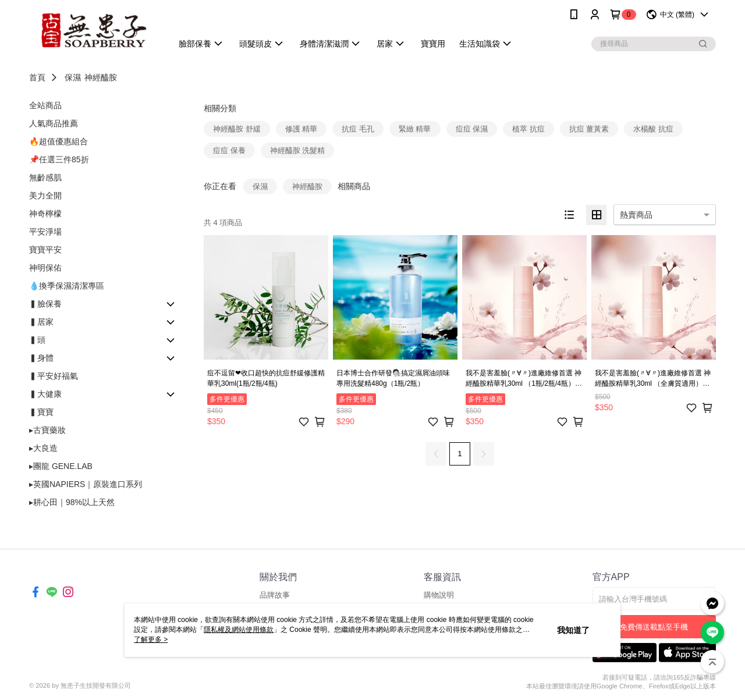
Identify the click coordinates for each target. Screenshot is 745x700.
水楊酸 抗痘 (653, 129)
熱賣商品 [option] (636, 215)
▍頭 (37, 340)
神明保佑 (45, 268)
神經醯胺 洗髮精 (298, 150)
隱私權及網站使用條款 (239, 630)
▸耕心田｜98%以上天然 (72, 502)
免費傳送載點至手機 (654, 627)
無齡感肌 (45, 177)
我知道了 (573, 630)
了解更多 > (151, 639)
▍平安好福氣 (54, 376)
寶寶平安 (45, 250)
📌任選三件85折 (59, 159)
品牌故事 (275, 595)
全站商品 (45, 105)
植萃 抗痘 (528, 129)
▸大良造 (43, 448)
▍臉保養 (45, 304)
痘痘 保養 (229, 150)
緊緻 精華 (415, 129)
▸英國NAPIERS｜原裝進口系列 (86, 484)
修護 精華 (301, 129)
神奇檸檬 (45, 214)
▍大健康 (45, 394)
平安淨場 (45, 232)
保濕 (73, 77)
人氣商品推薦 (54, 123)
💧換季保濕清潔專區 (67, 286)
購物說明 (439, 595)
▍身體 (41, 358)
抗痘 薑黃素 (589, 129)
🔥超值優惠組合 (58, 141)
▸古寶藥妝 (47, 430)
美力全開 (45, 196)
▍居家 (41, 322)
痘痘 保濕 (472, 129)
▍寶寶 (41, 412)
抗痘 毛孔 (358, 129)
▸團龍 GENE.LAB (61, 466)
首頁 (37, 77)
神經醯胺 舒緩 (237, 129)
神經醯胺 (101, 77)
